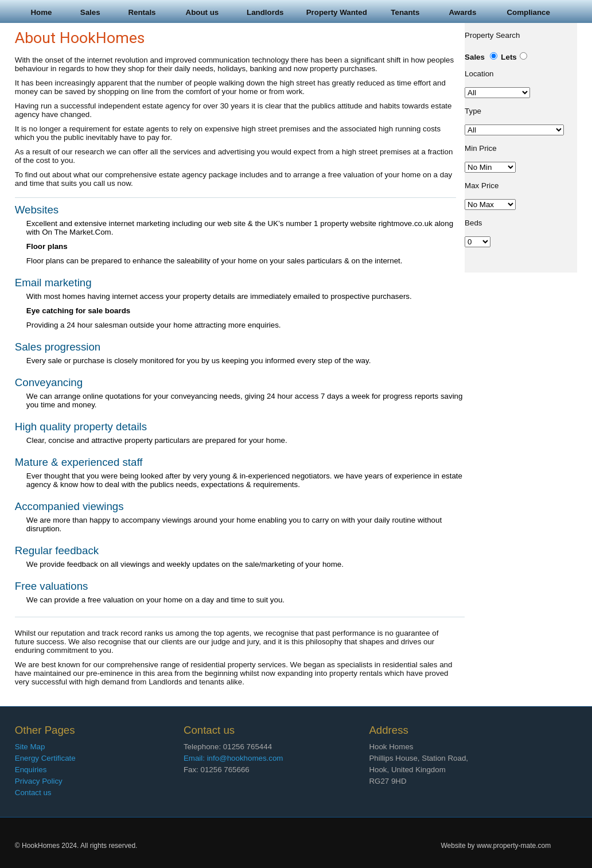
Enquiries (31, 770)
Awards (462, 12)
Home (41, 12)
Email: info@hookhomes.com (233, 758)
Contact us (33, 793)
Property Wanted (337, 12)
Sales (90, 12)
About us (202, 12)
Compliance (528, 12)
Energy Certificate (45, 758)
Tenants (405, 12)
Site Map (30, 747)
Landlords (265, 12)
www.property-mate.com (514, 846)
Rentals (142, 12)
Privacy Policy (39, 781)
